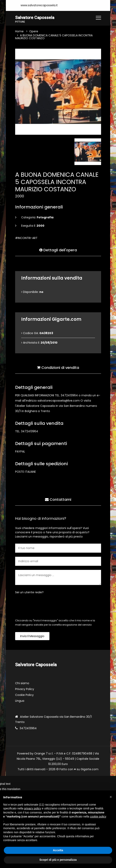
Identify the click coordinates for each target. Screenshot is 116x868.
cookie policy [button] (98, 816)
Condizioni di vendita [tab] (58, 367)
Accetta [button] (58, 850)
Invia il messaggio (32, 637)
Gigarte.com (90, 769)
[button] (111, 797)
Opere (34, 32)
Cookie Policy (24, 695)
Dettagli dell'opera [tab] (58, 250)
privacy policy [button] (33, 808)
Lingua (20, 701)
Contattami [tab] (58, 499)
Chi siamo (22, 683)
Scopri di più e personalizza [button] (58, 860)
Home (19, 32)
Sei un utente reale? (29, 593)
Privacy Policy (25, 689)
